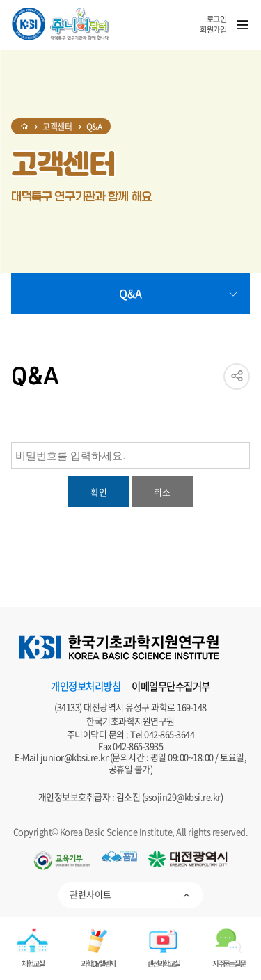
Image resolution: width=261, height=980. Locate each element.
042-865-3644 (169, 734)
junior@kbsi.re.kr (74, 757)
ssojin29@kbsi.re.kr (182, 797)
